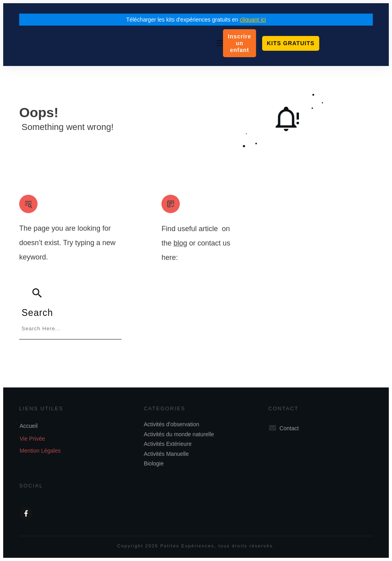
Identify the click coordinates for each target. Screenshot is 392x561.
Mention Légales (40, 451)
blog (180, 243)
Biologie (154, 463)
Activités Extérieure (168, 444)
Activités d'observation (172, 424)
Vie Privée (32, 439)
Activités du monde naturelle (179, 434)
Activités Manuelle (166, 454)
